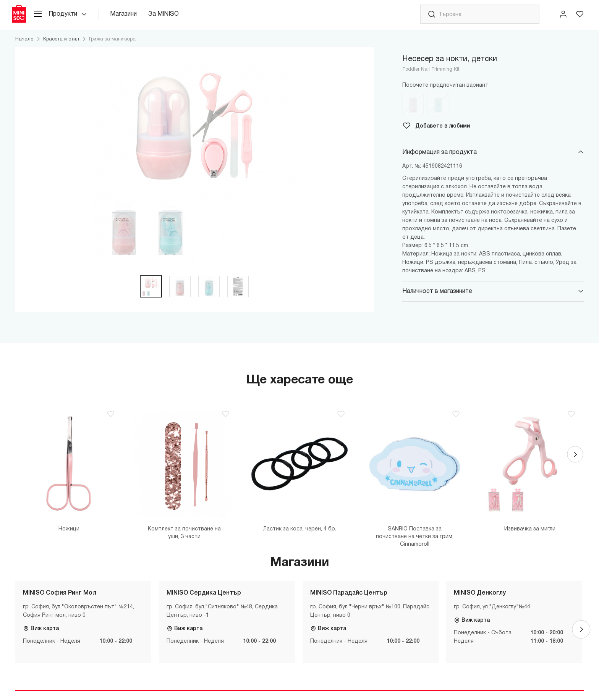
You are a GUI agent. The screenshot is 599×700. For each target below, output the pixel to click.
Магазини (135, 19)
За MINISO (175, 19)
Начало (24, 48)
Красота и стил (61, 48)
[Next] (575, 466)
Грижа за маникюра (112, 48)
